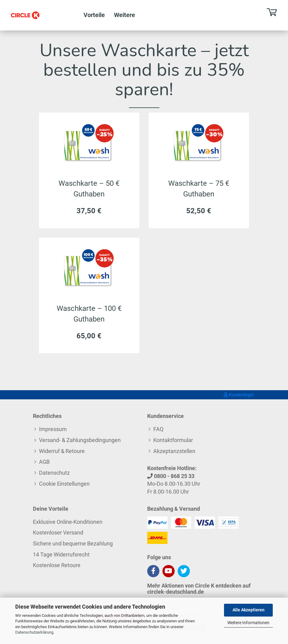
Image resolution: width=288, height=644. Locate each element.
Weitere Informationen (248, 623)
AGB (44, 462)
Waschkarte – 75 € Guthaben (199, 188)
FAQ (158, 429)
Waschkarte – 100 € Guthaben (89, 313)
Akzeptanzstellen (174, 451)
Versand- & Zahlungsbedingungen (80, 440)
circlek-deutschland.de (176, 592)
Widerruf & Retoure (62, 451)
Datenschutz (54, 473)
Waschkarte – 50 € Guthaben (89, 188)
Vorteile (94, 15)
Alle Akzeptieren (249, 610)
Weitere (124, 15)
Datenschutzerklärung (34, 632)
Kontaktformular (173, 440)
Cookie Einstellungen (64, 484)
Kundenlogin (239, 395)
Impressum (53, 429)
